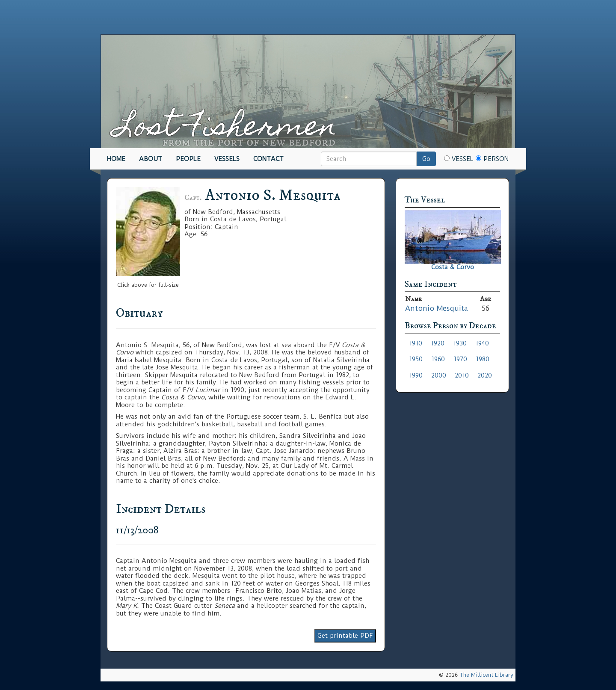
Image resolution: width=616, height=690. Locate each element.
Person (492, 159)
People (188, 159)
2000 (439, 375)
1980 (483, 359)
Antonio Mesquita (437, 308)
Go (426, 159)
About (151, 159)
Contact (268, 159)
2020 (485, 375)
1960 (438, 359)
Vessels (227, 159)
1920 (438, 343)
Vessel (459, 159)
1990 (416, 375)
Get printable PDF (345, 636)
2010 (462, 375)
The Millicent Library (486, 675)
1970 (460, 359)
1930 (460, 343)
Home (116, 159)
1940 (482, 343)
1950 (416, 359)
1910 (416, 343)
